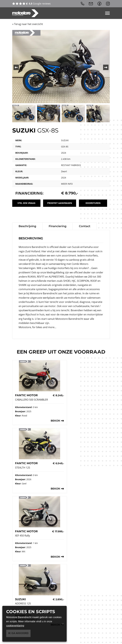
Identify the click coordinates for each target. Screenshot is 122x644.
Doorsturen (93, 203)
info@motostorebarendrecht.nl (37, 568)
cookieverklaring (15, 626)
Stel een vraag (26, 203)
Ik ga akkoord (18, 633)
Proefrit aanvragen (59, 203)
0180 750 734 (24, 563)
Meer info (67, 184)
